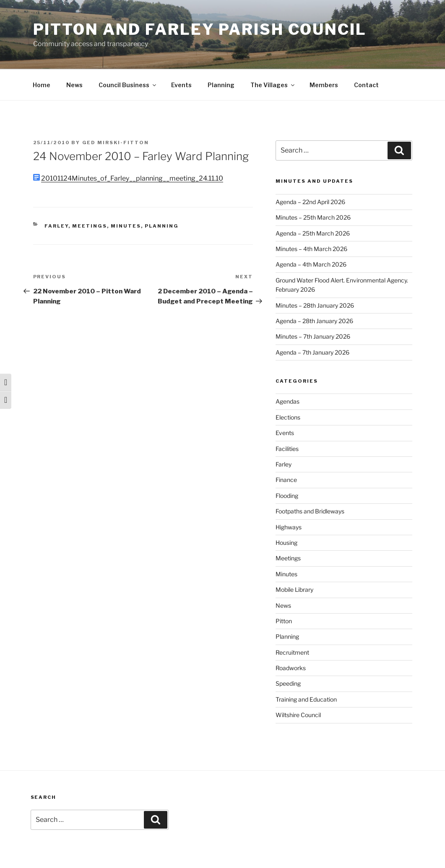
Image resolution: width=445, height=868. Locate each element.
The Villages (273, 85)
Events (181, 85)
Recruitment (292, 652)
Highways (289, 527)
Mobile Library (294, 589)
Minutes (126, 226)
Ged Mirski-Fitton (116, 143)
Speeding (288, 683)
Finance (286, 480)
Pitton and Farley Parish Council (200, 29)
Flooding (287, 496)
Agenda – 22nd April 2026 (310, 202)
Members (324, 85)
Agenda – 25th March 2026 (313, 233)
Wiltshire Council (298, 715)
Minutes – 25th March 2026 (313, 217)
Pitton (284, 621)
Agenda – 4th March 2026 (311, 264)
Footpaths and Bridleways (310, 511)
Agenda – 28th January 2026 (314, 321)
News (74, 85)
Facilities (287, 449)
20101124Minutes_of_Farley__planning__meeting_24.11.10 (132, 178)
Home (42, 85)
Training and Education (306, 699)
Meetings (90, 226)
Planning (221, 85)
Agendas (288, 401)
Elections (288, 417)
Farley (56, 226)
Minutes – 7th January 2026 (313, 336)
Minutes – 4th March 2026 (311, 249)
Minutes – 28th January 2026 (315, 305)
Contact (366, 85)
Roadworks (291, 668)
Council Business (128, 85)
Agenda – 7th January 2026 (312, 352)
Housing (286, 543)
